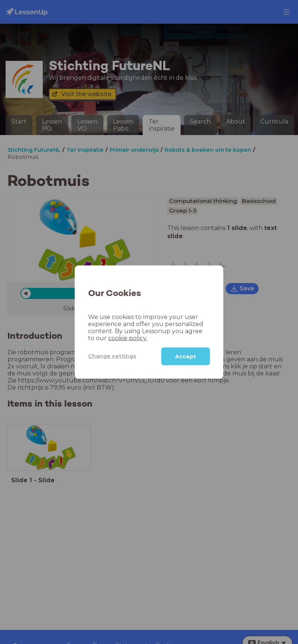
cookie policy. (128, 338)
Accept (185, 356)
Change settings (112, 356)
